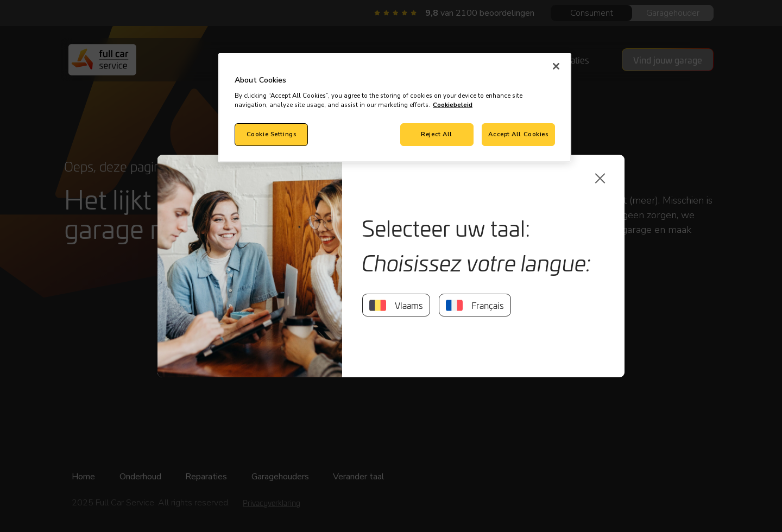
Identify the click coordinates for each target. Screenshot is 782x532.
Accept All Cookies (518, 134)
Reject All (437, 134)
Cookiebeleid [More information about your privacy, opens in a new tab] (453, 105)
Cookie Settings (272, 134)
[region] (395, 108)
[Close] (556, 66)
